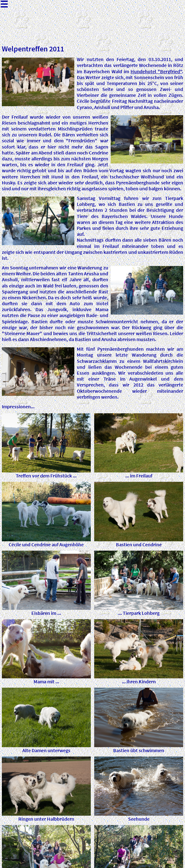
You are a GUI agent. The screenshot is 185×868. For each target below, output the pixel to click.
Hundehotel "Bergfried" (156, 71)
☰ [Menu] (4, 5)
